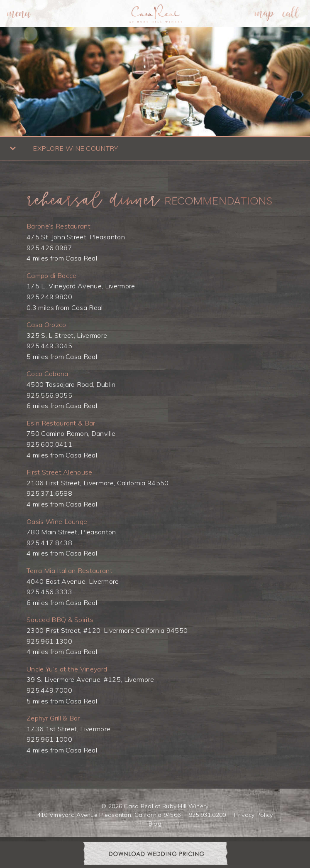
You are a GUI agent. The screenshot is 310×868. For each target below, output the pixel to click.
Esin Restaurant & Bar (61, 423)
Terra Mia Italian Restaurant (70, 570)
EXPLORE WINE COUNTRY (75, 148)
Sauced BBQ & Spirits (60, 620)
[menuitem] (19, 14)
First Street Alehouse (60, 472)
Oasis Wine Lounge (57, 521)
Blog (155, 824)
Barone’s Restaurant (59, 226)
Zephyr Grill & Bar (53, 718)
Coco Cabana (48, 374)
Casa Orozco (46, 325)
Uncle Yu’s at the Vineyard (67, 669)
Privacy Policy (253, 815)
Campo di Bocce (51, 275)
